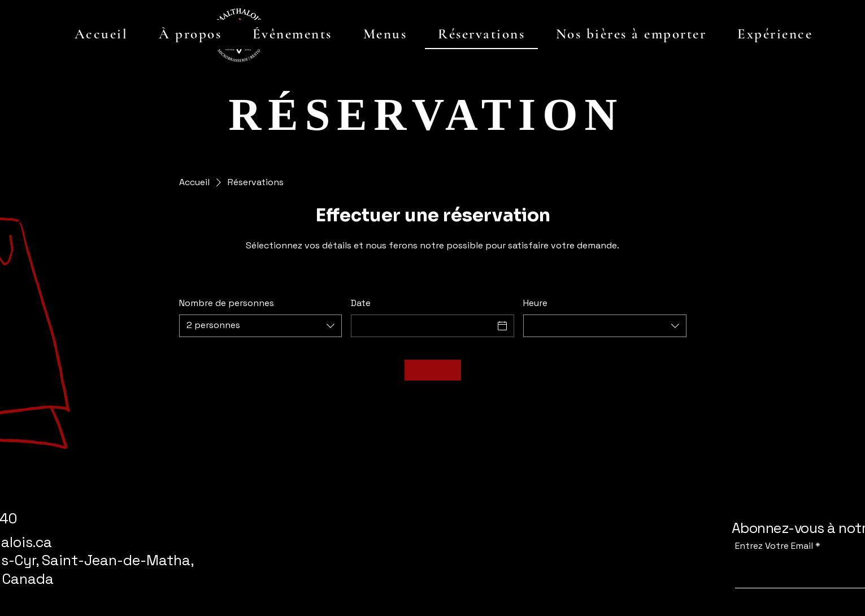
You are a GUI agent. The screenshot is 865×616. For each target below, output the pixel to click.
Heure (535, 303)
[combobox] (261, 326)
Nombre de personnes (227, 303)
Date (361, 303)
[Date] (422, 326)
